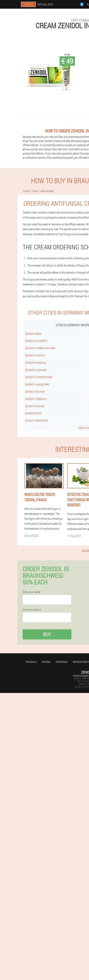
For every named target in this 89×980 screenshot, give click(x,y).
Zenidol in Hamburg (35, 363)
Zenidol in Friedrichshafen (39, 377)
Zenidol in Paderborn (36, 399)
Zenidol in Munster (35, 391)
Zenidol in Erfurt (33, 413)
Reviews (46, 662)
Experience (62, 662)
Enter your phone (32, 610)
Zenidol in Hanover (35, 355)
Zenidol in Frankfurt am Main (40, 348)
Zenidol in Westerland (36, 420)
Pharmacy (31, 662)
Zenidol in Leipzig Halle (37, 384)
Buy (47, 634)
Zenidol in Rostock (35, 406)
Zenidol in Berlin (33, 334)
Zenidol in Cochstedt (36, 370)
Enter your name (31, 592)
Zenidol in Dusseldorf (36, 341)
